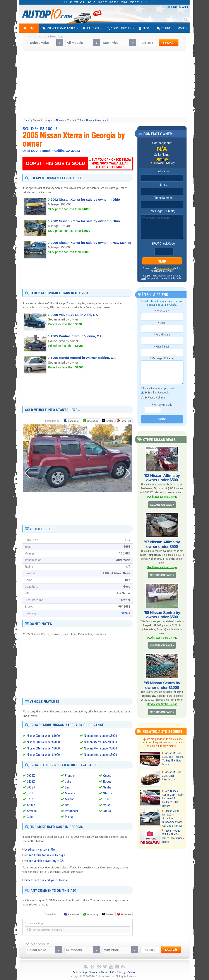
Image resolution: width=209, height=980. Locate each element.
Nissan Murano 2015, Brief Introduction (172, 776)
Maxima (70, 792)
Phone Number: (162, 198)
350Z (30, 792)
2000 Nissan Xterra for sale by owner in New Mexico (91, 243)
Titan (106, 798)
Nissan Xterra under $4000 (43, 754)
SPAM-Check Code (162, 244)
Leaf (68, 787)
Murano (70, 798)
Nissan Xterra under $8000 (100, 754)
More (181, 28)
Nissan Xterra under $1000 (43, 736)
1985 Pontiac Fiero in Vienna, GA (76, 336)
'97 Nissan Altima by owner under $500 (162, 544)
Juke (68, 781)
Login (185, 7)
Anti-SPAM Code (162, 405)
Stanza (108, 792)
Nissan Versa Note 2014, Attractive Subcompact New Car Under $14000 (172, 818)
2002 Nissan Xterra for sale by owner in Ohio (85, 199)
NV (67, 804)
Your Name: (162, 311)
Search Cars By (119, 28)
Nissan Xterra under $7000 (100, 748)
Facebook (74, 421)
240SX (31, 781)
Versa (107, 804)
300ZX (31, 787)
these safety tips (165, 268)
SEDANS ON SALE (161, 505)
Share (174, 7)
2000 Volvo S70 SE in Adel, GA (74, 315)
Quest (107, 775)
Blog (144, 28)
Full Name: (162, 171)
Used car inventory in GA (40, 849)
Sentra (107, 787)
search (169, 42)
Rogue (107, 781)
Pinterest (126, 421)
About (104, 971)
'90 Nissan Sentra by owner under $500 (162, 615)
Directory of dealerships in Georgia (46, 879)
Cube (30, 816)
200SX (31, 775)
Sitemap (94, 971)
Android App (80, 971)
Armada (32, 810)
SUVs (125, 613)
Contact (132, 971)
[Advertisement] (105, 85)
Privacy (121, 971)
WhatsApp (93, 421)
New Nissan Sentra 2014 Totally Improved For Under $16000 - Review (173, 798)
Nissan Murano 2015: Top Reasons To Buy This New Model (173, 759)
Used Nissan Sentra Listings (162, 638)
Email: (162, 185)
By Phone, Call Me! (153, 398)
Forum (163, 28)
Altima (31, 804)
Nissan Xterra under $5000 (100, 736)
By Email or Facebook (155, 393)
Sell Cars (91, 28)
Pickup (69, 816)
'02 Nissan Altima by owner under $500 (162, 478)
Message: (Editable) (162, 211)
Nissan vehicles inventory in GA (44, 860)
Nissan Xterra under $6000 (100, 742)
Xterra (107, 810)
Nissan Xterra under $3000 (43, 748)
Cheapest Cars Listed (59, 28)
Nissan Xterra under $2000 (43, 742)
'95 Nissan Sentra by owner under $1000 (162, 685)
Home (29, 28)
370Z (30, 798)
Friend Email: (162, 347)
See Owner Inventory (164, 163)
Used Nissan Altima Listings (162, 497)
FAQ (112, 971)
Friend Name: (162, 335)
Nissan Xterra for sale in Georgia (45, 854)
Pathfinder (72, 810)
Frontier (70, 775)
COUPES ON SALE (161, 646)
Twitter (108, 421)
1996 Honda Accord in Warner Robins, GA (83, 358)
